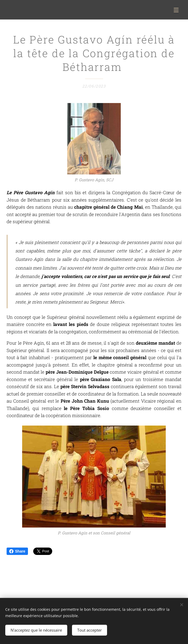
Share (17, 551)
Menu (176, 10)
